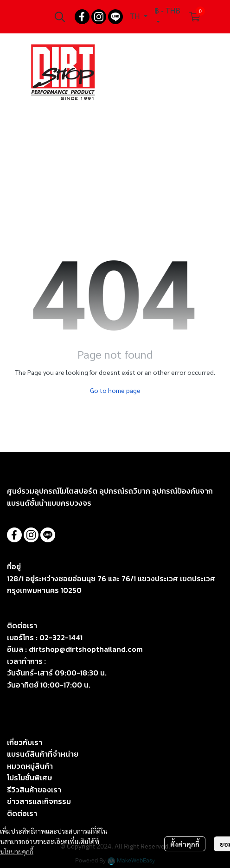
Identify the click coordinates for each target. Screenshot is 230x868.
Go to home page (115, 390)
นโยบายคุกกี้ (17, 851)
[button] (60, 17)
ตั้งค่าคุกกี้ (185, 844)
